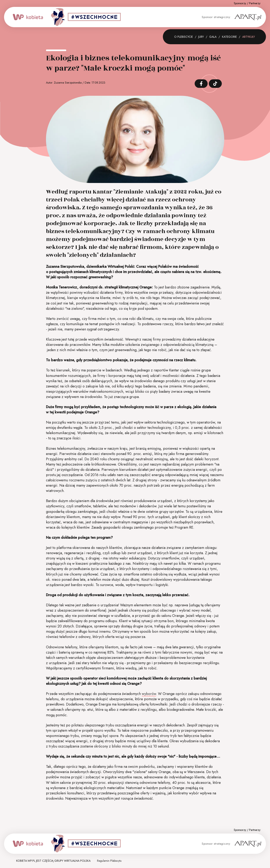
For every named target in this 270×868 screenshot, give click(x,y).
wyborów (149, 694)
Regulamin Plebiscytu (109, 861)
